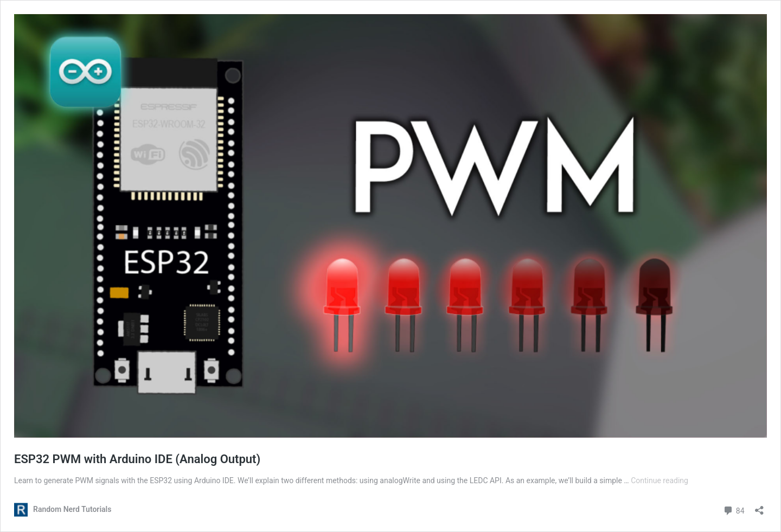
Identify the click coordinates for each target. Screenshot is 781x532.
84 (734, 509)
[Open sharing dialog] (759, 507)
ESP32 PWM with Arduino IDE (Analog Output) (137, 459)
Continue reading (660, 480)
